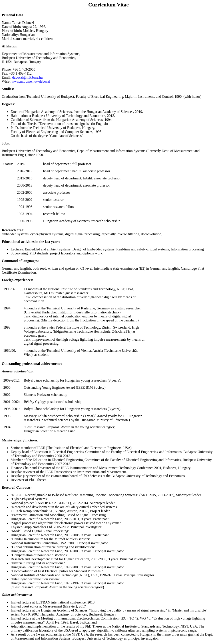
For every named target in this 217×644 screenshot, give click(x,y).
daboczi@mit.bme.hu (27, 77)
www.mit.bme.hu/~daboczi (31, 81)
